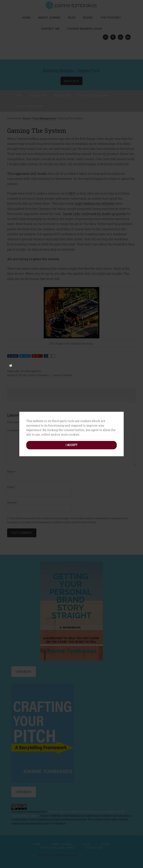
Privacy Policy (72, 859)
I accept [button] (71, 368)
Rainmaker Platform (92, 855)
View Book (24, 792)
